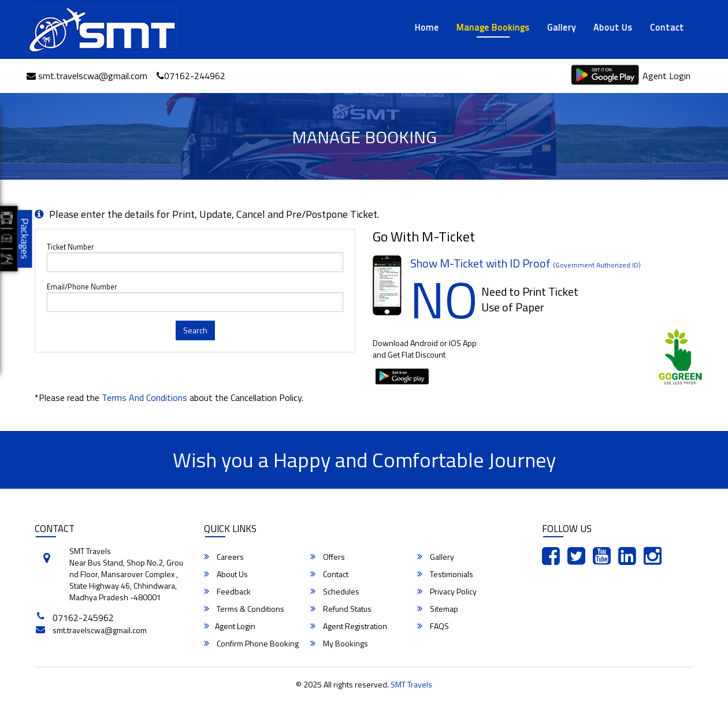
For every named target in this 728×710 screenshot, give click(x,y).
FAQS (433, 626)
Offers (328, 557)
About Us (613, 27)
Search (195, 330)
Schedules (335, 592)
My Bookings (339, 644)
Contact (667, 27)
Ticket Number (70, 247)
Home (427, 27)
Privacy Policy (447, 592)
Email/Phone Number (82, 287)
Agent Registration (349, 626)
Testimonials (445, 574)
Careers (224, 557)
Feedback (227, 592)
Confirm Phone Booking (251, 644)
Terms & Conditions (244, 609)
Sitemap (438, 609)
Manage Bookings (493, 27)
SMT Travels (411, 684)
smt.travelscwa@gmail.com (87, 76)
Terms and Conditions (144, 398)
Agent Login (666, 76)
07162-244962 (191, 76)
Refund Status (341, 609)
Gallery (562, 27)
